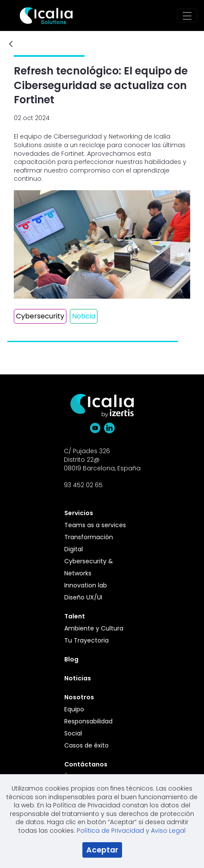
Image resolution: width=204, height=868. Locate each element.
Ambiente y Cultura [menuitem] (94, 628)
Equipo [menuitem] (74, 709)
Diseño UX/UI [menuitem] (83, 597)
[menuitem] (97, 513)
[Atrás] (11, 45)
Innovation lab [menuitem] (86, 585)
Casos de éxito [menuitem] (86, 745)
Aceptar (102, 850)
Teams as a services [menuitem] (95, 525)
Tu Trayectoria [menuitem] (86, 640)
